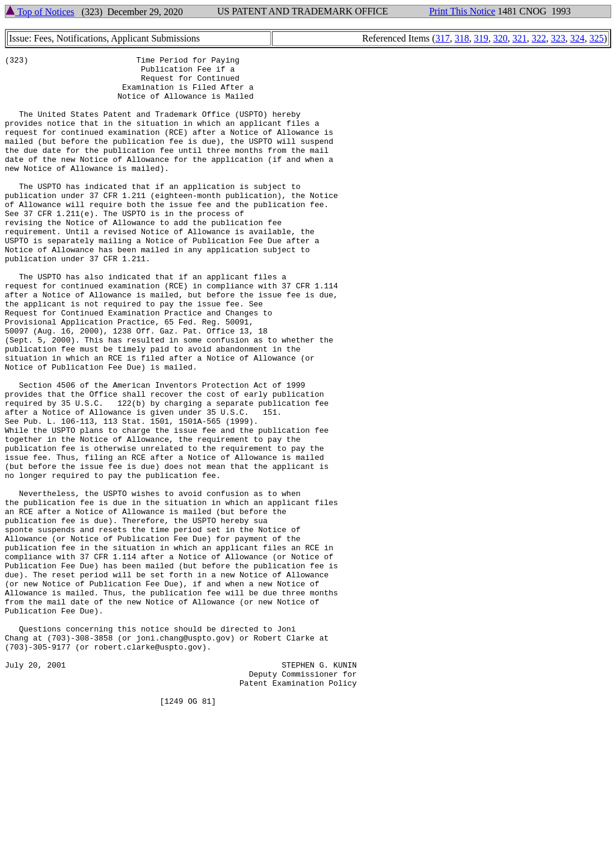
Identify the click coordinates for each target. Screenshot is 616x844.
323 (558, 38)
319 (481, 38)
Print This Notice (462, 11)
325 (597, 38)
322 (539, 38)
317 (443, 38)
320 (500, 38)
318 (462, 38)
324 (577, 38)
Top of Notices (40, 12)
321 (520, 38)
